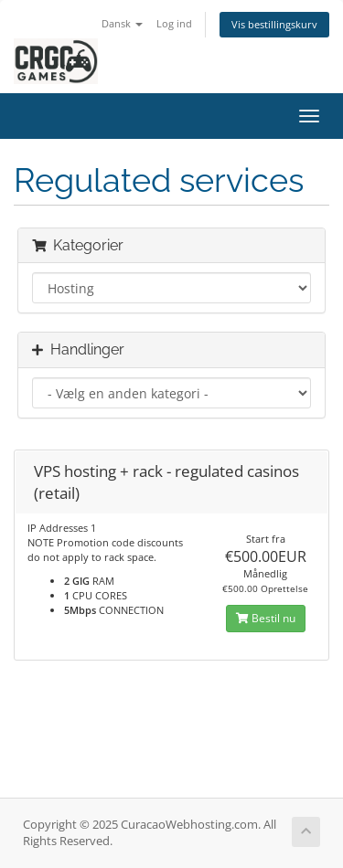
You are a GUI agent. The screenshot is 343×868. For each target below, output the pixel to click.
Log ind (174, 23)
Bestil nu (266, 618)
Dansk (122, 23)
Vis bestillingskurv (274, 24)
